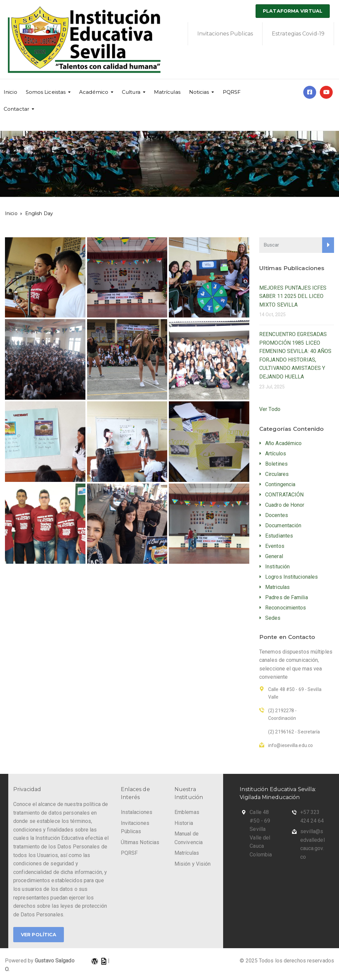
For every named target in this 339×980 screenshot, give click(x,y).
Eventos (275, 546)
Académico (94, 92)
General (274, 556)
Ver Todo (270, 409)
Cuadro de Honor (285, 505)
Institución (277, 567)
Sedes (273, 618)
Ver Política (39, 935)
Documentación (283, 525)
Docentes (277, 515)
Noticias (199, 92)
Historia (184, 823)
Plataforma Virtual (293, 11)
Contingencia (280, 484)
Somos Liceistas (46, 92)
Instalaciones (137, 812)
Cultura (131, 92)
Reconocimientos (286, 608)
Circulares (277, 474)
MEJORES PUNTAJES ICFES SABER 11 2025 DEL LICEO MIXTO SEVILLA (293, 296)
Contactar (16, 109)
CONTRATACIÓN (284, 495)
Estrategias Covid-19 (298, 34)
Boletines (276, 464)
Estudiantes (279, 536)
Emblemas (187, 812)
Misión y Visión (193, 864)
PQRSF (232, 92)
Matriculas (277, 587)
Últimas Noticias (140, 842)
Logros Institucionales (291, 577)
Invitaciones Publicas (225, 34)
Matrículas (167, 92)
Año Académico (283, 443)
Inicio (10, 92)
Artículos (276, 454)
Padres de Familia (287, 597)
